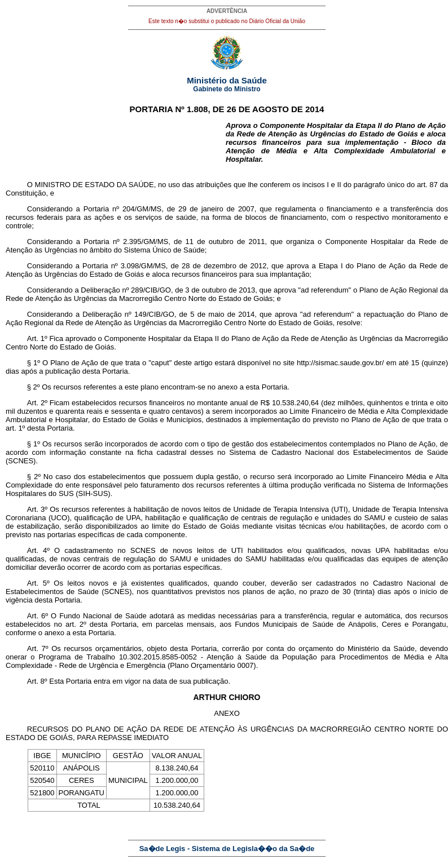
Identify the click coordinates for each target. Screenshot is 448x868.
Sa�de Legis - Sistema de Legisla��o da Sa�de (227, 849)
